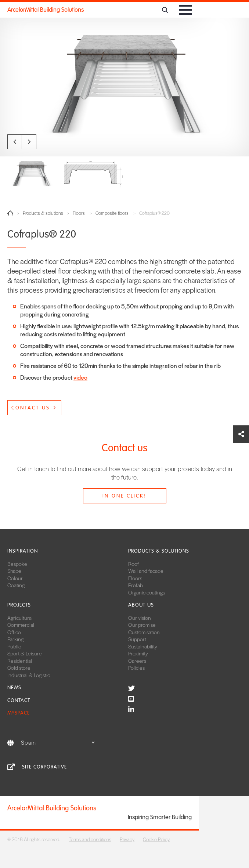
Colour (15, 578)
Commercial (21, 625)
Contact (19, 700)
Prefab (136, 585)
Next (29, 142)
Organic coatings (147, 592)
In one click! (124, 496)
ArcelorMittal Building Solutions (46, 10)
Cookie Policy (156, 839)
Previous (15, 142)
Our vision (140, 618)
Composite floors (112, 213)
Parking (15, 639)
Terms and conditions (90, 839)
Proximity (138, 653)
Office (14, 632)
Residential (20, 661)
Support (137, 639)
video (80, 377)
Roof (133, 564)
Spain (58, 742)
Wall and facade (146, 571)
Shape (14, 571)
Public (14, 646)
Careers (137, 661)
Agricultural (20, 618)
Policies (136, 668)
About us (141, 605)
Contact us (31, 408)
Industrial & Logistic (29, 675)
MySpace (19, 713)
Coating (16, 585)
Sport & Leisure (25, 653)
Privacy (127, 839)
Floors (79, 213)
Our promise (142, 625)
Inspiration (23, 551)
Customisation (144, 632)
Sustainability (143, 646)
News (14, 688)
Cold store (19, 668)
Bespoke (17, 564)
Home (10, 213)
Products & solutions (43, 213)
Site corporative (44, 767)
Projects (19, 605)
